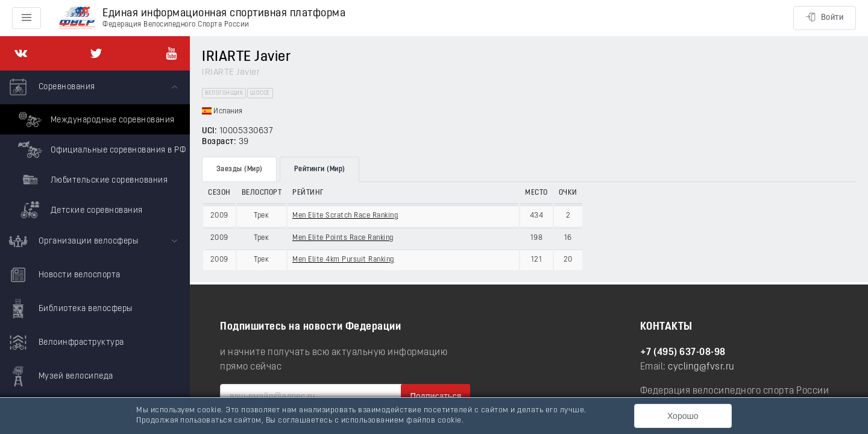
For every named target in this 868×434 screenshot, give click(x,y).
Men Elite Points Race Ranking (343, 238)
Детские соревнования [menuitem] (79, 210)
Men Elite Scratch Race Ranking (345, 216)
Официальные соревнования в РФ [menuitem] (100, 149)
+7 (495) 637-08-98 (683, 353)
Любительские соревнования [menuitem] (91, 180)
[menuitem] (95, 148)
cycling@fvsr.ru (701, 367)
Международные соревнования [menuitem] (95, 119)
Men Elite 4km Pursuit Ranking (343, 260)
